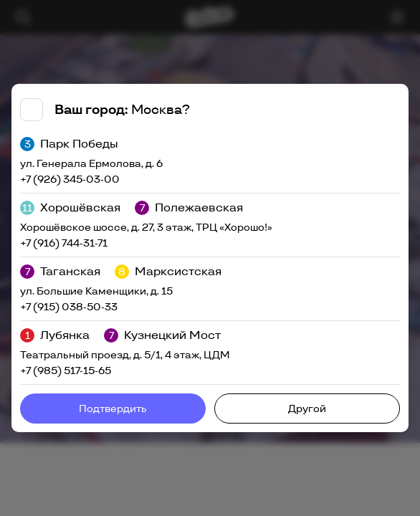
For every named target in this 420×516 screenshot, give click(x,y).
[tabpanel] (210, 258)
